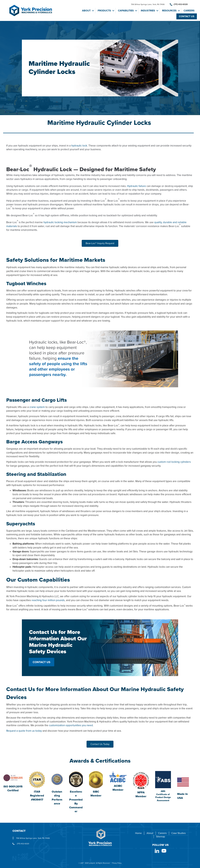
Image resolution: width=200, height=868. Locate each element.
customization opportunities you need (71, 725)
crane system (37, 407)
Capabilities (126, 11)
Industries (148, 11)
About (86, 11)
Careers (189, 11)
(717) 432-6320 (179, 4)
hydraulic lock (79, 146)
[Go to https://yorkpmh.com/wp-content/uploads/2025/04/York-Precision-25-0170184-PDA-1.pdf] (163, 786)
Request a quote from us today (24, 731)
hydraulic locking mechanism (60, 222)
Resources (169, 11)
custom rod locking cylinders (174, 462)
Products (104, 11)
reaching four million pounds (48, 600)
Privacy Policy (117, 863)
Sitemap (161, 837)
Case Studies (179, 833)
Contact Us (187, 16)
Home (138, 833)
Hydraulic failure (136, 186)
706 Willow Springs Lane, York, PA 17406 (148, 4)
